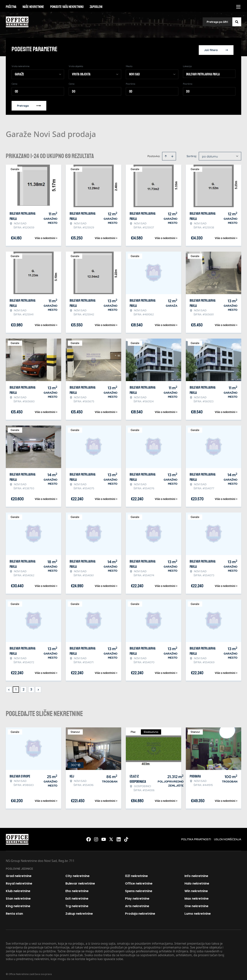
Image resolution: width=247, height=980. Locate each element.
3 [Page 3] (31, 688)
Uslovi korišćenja (228, 838)
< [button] (9, 688)
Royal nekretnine (19, 882)
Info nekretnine (196, 874)
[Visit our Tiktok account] (126, 838)
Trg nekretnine (77, 904)
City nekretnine (77, 874)
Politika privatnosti (196, 838)
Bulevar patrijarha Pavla (203, 72)
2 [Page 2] (24, 688)
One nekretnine (196, 904)
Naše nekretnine (33, 7)
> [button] (38, 688)
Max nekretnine (197, 897)
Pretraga (29, 104)
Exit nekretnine (77, 897)
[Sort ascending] (166, 154)
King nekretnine (18, 904)
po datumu (210, 155)
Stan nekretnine (18, 897)
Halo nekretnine (197, 882)
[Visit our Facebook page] (89, 838)
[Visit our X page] (111, 838)
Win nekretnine (196, 889)
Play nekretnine (137, 897)
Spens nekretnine (139, 889)
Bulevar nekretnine (80, 882)
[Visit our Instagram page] (96, 838)
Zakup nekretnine (79, 912)
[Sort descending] (172, 154)
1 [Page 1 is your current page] (16, 688)
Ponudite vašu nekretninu (67, 7)
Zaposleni (96, 7)
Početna (11, 7)
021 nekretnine (136, 874)
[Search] (237, 22)
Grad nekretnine (19, 874)
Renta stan (14, 912)
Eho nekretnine (77, 889)
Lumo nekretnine (198, 912)
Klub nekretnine (18, 889)
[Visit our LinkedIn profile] (119, 838)
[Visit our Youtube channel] (104, 838)
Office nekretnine (139, 882)
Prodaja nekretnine (140, 912)
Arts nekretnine (137, 904)
